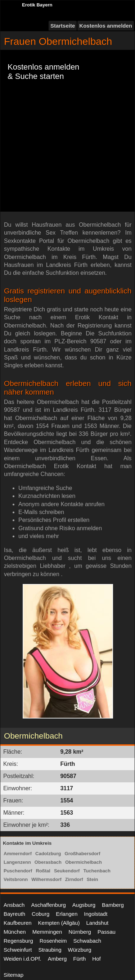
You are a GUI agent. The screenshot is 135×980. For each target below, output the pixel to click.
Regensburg (18, 941)
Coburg (40, 914)
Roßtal (43, 871)
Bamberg (113, 905)
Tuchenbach (97, 871)
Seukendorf (67, 871)
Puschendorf (18, 871)
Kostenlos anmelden (106, 26)
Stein (93, 879)
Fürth (79, 959)
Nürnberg (80, 932)
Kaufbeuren (18, 923)
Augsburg (84, 905)
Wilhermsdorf (46, 879)
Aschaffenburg (48, 905)
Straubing (50, 950)
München (15, 932)
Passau (107, 932)
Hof (96, 959)
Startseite (63, 26)
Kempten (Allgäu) (59, 923)
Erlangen (67, 914)
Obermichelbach (84, 862)
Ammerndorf (18, 854)
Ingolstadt (96, 914)
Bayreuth (14, 914)
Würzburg (80, 950)
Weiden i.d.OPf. (22, 959)
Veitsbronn (16, 879)
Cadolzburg (48, 854)
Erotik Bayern (37, 5)
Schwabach (87, 941)
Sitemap (13, 975)
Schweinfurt (18, 950)
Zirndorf (74, 879)
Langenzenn (17, 862)
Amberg (57, 959)
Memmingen (47, 932)
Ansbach (14, 905)
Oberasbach (48, 862)
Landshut (97, 923)
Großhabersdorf (83, 854)
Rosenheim (53, 941)
